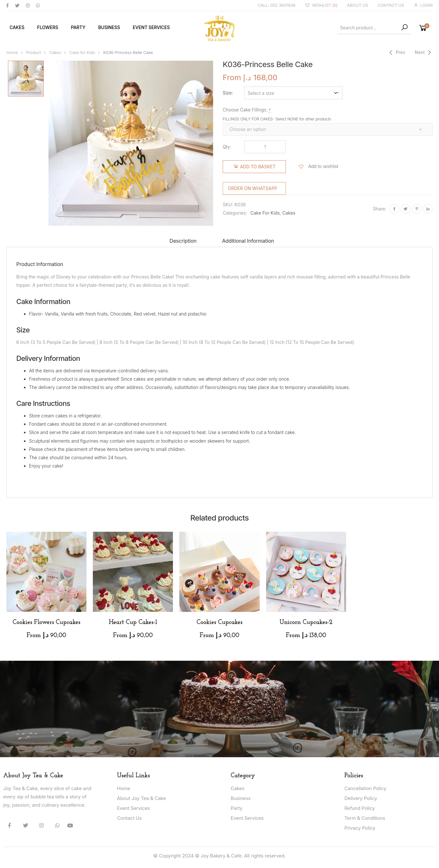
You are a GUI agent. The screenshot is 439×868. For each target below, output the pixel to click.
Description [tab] (183, 241)
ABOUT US (357, 5)
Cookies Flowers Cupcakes (46, 622)
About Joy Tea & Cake (141, 798)
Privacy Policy (360, 828)
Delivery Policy (361, 798)
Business (109, 27)
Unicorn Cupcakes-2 (306, 622)
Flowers (48, 27)
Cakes (17, 27)
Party (78, 27)
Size (227, 93)
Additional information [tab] (248, 241)
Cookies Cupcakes (219, 622)
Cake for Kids (82, 53)
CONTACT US (391, 5)
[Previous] (396, 52)
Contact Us (130, 818)
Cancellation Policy (365, 788)
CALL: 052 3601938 (277, 5)
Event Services (151, 27)
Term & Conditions (365, 818)
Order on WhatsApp (253, 188)
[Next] (424, 52)
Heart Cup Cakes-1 (133, 622)
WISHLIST (321, 6)
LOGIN (423, 5)
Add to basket (258, 167)
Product (34, 53)
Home (12, 53)
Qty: (227, 147)
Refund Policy (360, 808)
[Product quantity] (265, 147)
